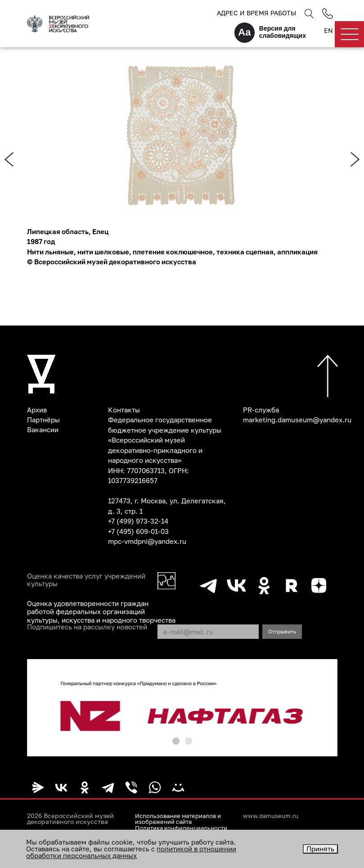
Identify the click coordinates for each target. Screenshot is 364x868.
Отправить (282, 631)
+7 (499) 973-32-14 (138, 521)
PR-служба (261, 410)
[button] (176, 740)
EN (328, 31)
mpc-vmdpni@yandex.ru (147, 541)
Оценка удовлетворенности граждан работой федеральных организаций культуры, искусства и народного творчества (101, 611)
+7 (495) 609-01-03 (138, 531)
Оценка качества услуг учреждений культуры (86, 580)
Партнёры (43, 420)
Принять (320, 849)
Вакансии (43, 430)
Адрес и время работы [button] (256, 13)
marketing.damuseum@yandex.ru (297, 420)
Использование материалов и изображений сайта (182, 818)
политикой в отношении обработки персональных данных (131, 852)
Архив (37, 410)
